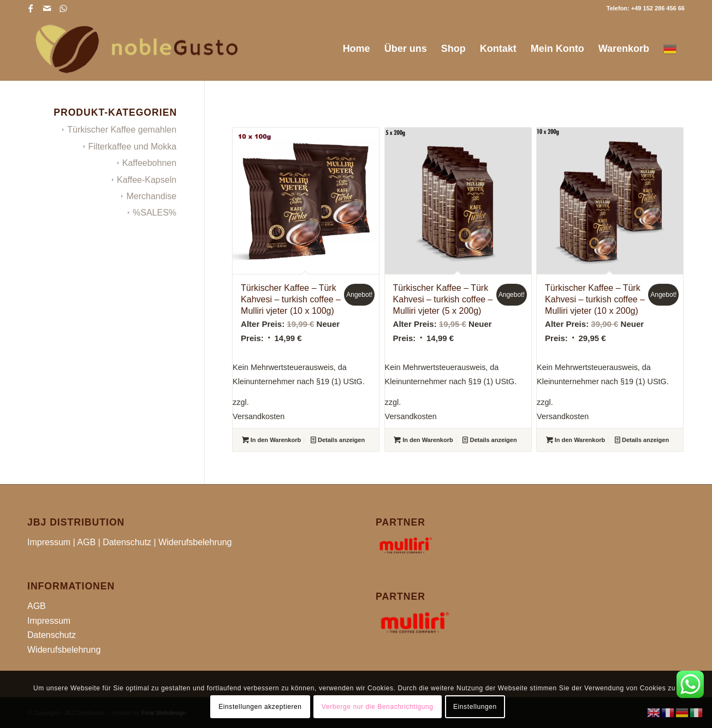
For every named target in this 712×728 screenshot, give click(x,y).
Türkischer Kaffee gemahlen (122, 130)
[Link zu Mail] (47, 8)
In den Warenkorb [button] (272, 440)
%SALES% (155, 213)
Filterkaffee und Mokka (133, 147)
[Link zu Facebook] (30, 8)
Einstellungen (475, 707)
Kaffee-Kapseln (147, 180)
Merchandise (151, 196)
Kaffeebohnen (149, 163)
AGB (86, 542)
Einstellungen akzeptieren (260, 707)
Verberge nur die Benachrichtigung (378, 707)
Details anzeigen (338, 440)
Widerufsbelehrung (195, 542)
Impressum (49, 542)
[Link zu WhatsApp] (63, 8)
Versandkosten (259, 416)
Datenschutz (127, 542)
